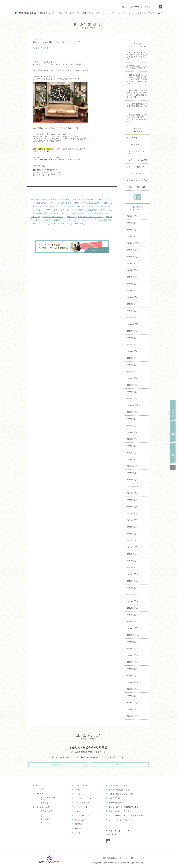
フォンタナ (45, 819)
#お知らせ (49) (88, 199)
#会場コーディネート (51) (70, 199)
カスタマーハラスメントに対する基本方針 (125, 817)
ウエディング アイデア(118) (136, 152)
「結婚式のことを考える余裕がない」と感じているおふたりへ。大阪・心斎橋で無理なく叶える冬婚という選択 (137, 79)
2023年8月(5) (132, 419)
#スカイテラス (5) (85, 213)
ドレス (76, 794)
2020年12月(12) (133, 621)
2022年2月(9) (132, 527)
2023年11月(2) (133, 398)
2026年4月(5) (132, 216)
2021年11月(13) (133, 547)
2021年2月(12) (133, 608)
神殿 (43, 800)
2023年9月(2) (132, 412)
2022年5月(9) (132, 507)
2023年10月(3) (133, 405)
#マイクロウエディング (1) (62, 224)
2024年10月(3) (133, 324)
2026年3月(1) (132, 223)
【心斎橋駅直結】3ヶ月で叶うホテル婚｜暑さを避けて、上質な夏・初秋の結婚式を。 (138, 118)
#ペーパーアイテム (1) (87, 220)
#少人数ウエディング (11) (95, 210)
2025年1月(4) (132, 311)
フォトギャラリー (81, 803)
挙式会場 (40, 793)
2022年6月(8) (132, 500)
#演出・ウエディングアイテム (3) (91, 217)
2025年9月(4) (132, 263)
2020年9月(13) (133, 642)
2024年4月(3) (132, 365)
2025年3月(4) (132, 297)
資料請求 (68, 765)
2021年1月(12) (133, 615)
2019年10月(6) (133, 716)
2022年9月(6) (132, 480)
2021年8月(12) (133, 567)
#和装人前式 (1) (80, 224)
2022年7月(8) (132, 493)
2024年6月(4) (132, 351)
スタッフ (77, 812)
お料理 (76, 790)
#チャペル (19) (75, 206)
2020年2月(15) (133, 689)
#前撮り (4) (72, 217)
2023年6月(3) (132, 432)
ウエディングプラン (82, 799)
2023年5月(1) (132, 439)
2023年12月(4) (133, 392)
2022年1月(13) (133, 534)
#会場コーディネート (41, 48)
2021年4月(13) (133, 594)
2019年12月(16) (133, 703)
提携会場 (44, 803)
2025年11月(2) (133, 250)
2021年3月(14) (133, 601)
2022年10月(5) (133, 473)
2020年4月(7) (132, 676)
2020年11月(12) (133, 628)
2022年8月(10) (133, 486)
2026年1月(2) (132, 236)
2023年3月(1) (132, 453)
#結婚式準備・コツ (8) (46, 213)
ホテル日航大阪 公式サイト (118, 785)
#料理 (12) (79, 210)
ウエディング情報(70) (135, 167)
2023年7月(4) (132, 426)
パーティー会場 (43, 807)
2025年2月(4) (132, 304)
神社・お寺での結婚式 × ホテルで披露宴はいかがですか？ (137, 106)
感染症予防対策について (117, 799)
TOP (38, 785)
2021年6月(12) (133, 581)
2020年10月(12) (133, 635)
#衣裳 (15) (40, 210)
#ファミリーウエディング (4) (54, 217)
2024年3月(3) (132, 371)
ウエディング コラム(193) (137, 160)
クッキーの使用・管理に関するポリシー (124, 808)
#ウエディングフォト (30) (68, 203)
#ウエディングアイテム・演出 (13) (60, 210)
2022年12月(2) (133, 466)
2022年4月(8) (132, 513)
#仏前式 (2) (47, 220)
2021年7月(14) (133, 574)
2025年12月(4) (133, 243)
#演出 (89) (35, 199)
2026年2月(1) (132, 230)
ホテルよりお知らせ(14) (136, 187)
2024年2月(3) (132, 378)
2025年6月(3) (132, 277)
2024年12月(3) (133, 317)
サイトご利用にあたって (133, 859)
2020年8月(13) (133, 648)
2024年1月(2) (132, 385)
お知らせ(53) (132, 138)
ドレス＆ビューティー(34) (137, 180)
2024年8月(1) (132, 338)
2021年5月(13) (133, 588)
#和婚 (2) (57, 220)
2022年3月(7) (132, 520)
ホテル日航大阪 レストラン (118, 790)
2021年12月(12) (133, 540)
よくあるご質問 (80, 822)
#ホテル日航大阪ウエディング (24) (94, 203)
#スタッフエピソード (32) (46, 203)
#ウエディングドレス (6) (66, 213)
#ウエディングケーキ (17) (93, 206)
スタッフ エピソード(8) (136, 173)
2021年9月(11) (133, 561)
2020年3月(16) (133, 682)
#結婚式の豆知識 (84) (49, 199)
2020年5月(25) (133, 669)
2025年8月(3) (132, 270)
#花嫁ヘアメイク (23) (59, 206)
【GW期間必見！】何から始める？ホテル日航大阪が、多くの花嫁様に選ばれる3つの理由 (137, 94)
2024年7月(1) (132, 344)
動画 (43, 789)
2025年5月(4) (132, 284)
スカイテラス (46, 811)
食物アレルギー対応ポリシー (119, 812)
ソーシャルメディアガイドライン (121, 822)
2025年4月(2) (132, 290)
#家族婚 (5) (99, 213)
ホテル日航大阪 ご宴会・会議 (119, 794)
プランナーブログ (88, 26)
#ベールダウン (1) (70, 220)
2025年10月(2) (133, 257)
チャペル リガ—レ (49, 797)
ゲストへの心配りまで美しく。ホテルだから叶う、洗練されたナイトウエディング (137, 56)
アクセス (148, 7)
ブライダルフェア (81, 785)
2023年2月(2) (132, 459)
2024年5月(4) (132, 358)
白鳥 (43, 816)
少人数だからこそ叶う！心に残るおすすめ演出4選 (137, 67)
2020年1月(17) (133, 696)
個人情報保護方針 (114, 803)
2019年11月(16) (133, 709)
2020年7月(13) (133, 655)
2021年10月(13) (133, 554)
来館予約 (109, 765)
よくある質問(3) (133, 144)
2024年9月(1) (132, 331)
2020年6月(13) (133, 662)
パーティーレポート (82, 808)
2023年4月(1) (132, 446)
